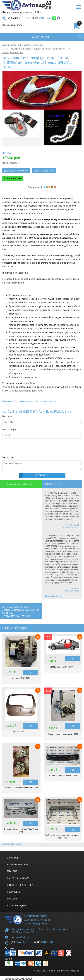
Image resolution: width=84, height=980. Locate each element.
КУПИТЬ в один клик (44, 171)
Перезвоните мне (13, 178)
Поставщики (14, 892)
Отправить (42, 475)
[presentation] (26, 447)
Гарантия (12, 871)
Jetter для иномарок (13, 52)
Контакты (13, 899)
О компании (14, 858)
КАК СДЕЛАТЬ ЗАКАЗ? (18, 878)
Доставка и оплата (18, 865)
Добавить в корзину (17, 171)
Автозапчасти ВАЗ (12, 45)
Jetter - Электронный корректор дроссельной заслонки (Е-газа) (35, 49)
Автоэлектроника (33, 45)
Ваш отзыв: (8, 457)
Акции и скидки (16, 906)
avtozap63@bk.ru (21, 937)
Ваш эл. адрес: (10, 429)
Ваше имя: (8, 416)
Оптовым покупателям (20, 885)
